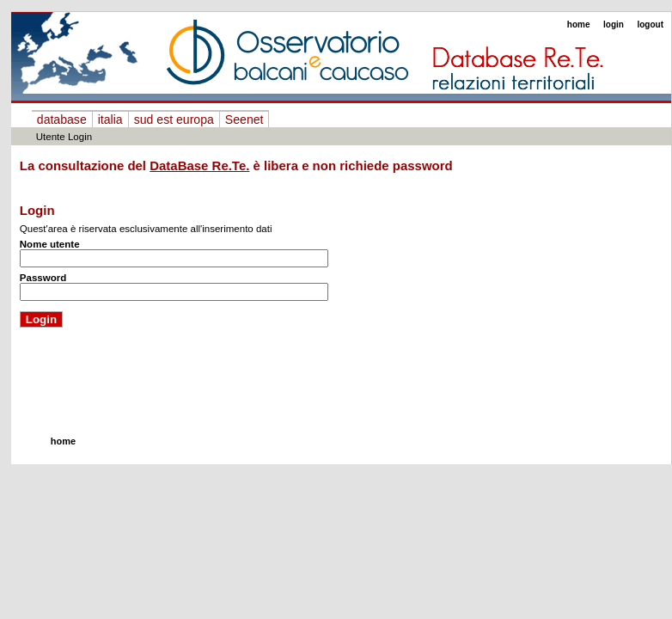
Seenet (244, 120)
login (614, 25)
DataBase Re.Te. (199, 165)
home (579, 25)
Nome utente (50, 244)
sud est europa (174, 120)
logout (650, 25)
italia (110, 120)
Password (43, 278)
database (62, 120)
